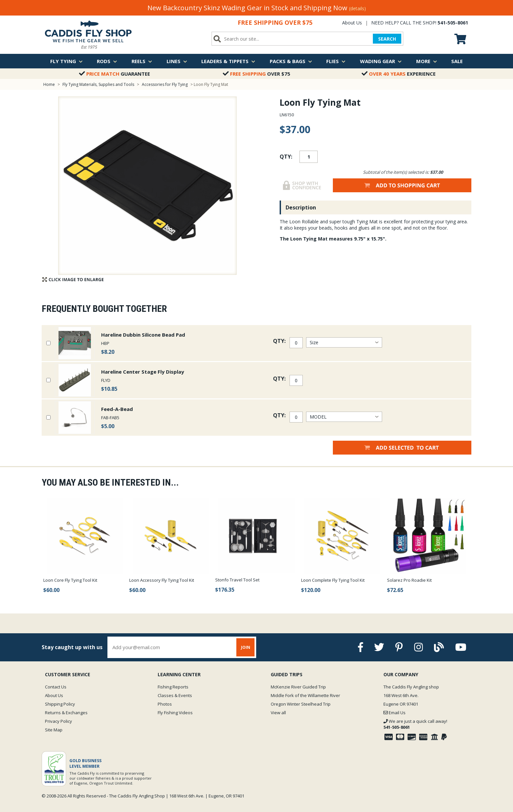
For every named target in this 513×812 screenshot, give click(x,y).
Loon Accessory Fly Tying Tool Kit (162, 580)
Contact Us (56, 687)
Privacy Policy (59, 721)
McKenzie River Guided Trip (298, 687)
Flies (336, 61)
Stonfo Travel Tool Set (237, 580)
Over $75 (256, 74)
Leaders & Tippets (228, 61)
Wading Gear (381, 61)
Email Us (395, 713)
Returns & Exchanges (66, 713)
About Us (352, 23)
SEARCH (387, 39)
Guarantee (115, 74)
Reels (142, 61)
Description (301, 207)
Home (49, 84)
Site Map (54, 730)
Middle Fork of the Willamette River (305, 695)
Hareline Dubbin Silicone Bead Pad (143, 335)
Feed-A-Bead (117, 409)
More (427, 61)
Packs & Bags (291, 61)
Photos (165, 704)
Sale (457, 61)
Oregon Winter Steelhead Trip (301, 704)
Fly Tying (66, 61)
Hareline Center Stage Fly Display (143, 372)
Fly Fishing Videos (175, 713)
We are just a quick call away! (415, 724)
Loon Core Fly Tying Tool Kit (70, 580)
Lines (177, 61)
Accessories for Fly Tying (165, 84)
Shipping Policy (60, 704)
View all (278, 713)
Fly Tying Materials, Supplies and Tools (98, 84)
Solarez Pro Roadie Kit (409, 580)
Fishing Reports (173, 687)
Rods (107, 61)
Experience (399, 74)
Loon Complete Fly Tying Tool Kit (333, 580)
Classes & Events (175, 695)
